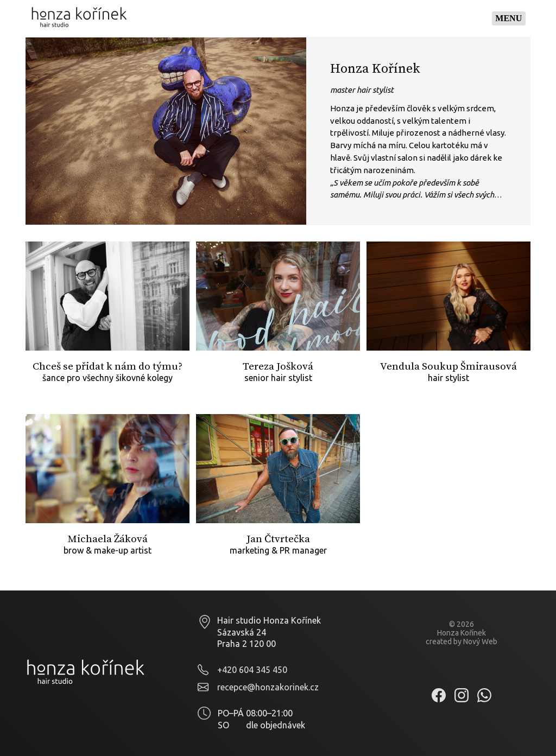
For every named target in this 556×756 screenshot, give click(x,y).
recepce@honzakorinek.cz (268, 687)
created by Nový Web (462, 641)
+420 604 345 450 (252, 670)
